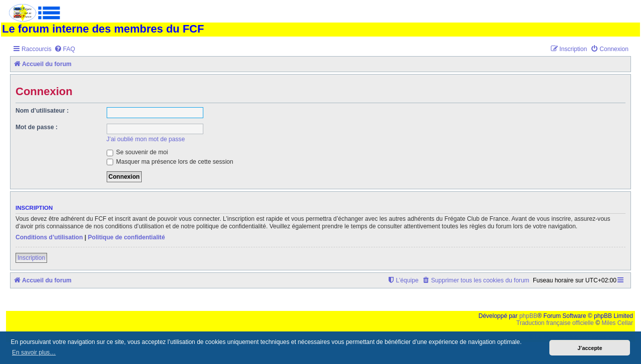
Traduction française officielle (555, 323)
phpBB (528, 316)
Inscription (31, 258)
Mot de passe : (37, 127)
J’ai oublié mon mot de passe (146, 139)
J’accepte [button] (590, 348)
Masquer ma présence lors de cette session (170, 162)
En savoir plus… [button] (34, 352)
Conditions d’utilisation (49, 237)
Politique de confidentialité (126, 237)
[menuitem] (65, 49)
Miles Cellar (617, 323)
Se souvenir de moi (137, 152)
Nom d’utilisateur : (42, 111)
